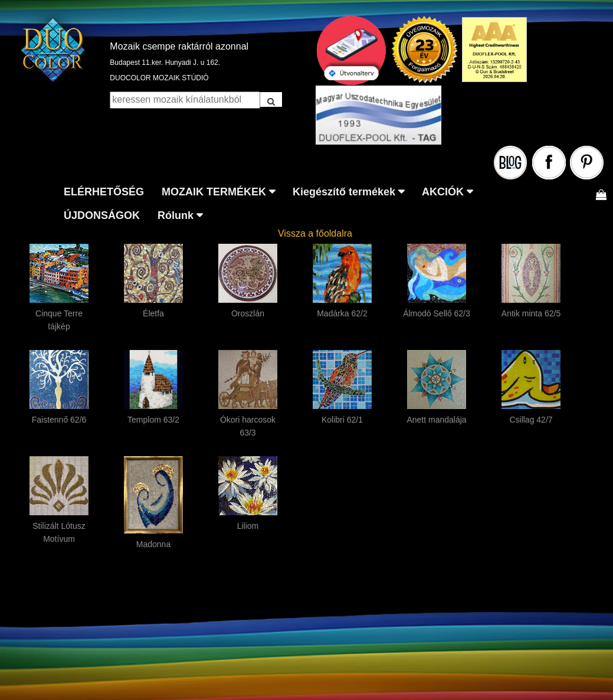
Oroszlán (248, 313)
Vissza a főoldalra (315, 233)
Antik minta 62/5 (531, 313)
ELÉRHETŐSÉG (104, 192)
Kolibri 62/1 (342, 420)
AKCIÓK (443, 192)
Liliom (248, 526)
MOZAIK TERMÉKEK (214, 192)
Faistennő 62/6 (59, 420)
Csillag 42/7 (531, 420)
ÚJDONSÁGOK (102, 215)
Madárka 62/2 (342, 313)
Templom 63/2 (153, 420)
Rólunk (176, 215)
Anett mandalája (436, 420)
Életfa (153, 313)
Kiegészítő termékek (344, 192)
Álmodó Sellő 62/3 (437, 313)
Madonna (153, 544)
